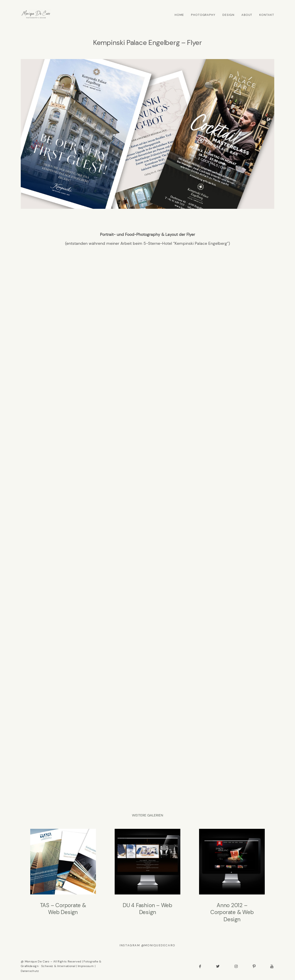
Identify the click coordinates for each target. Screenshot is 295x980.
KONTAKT (267, 15)
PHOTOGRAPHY (203, 15)
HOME (179, 15)
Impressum (86, 966)
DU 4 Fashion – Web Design (147, 876)
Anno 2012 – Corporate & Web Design (232, 876)
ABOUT (247, 15)
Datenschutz (30, 971)
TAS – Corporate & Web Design (63, 876)
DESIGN (228, 15)
